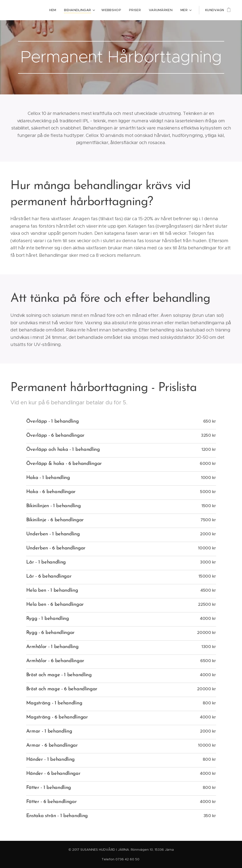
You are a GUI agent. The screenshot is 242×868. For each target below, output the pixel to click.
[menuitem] (31, 10)
